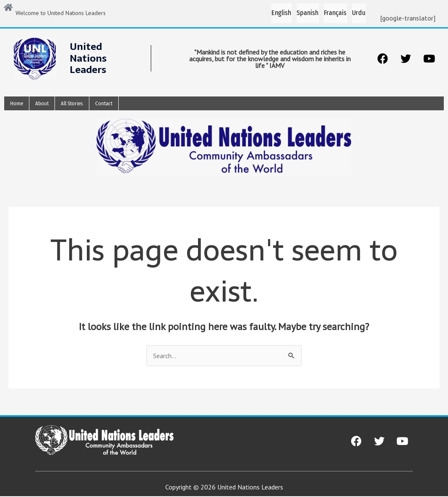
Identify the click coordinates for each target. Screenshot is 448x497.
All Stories (72, 104)
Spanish (307, 11)
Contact (104, 104)
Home (17, 104)
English (281, 11)
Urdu (359, 11)
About (42, 104)
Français (335, 11)
